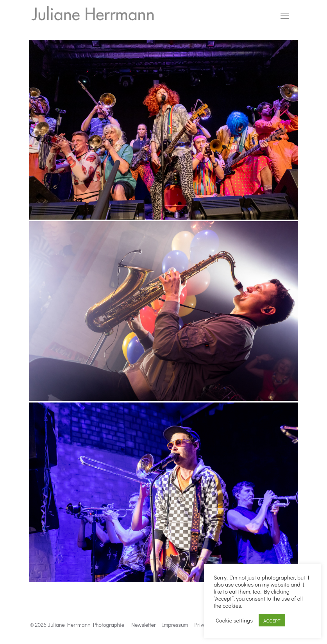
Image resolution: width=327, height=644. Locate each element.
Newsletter (144, 625)
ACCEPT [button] (272, 620)
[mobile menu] (285, 16)
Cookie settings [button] (234, 621)
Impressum (175, 625)
